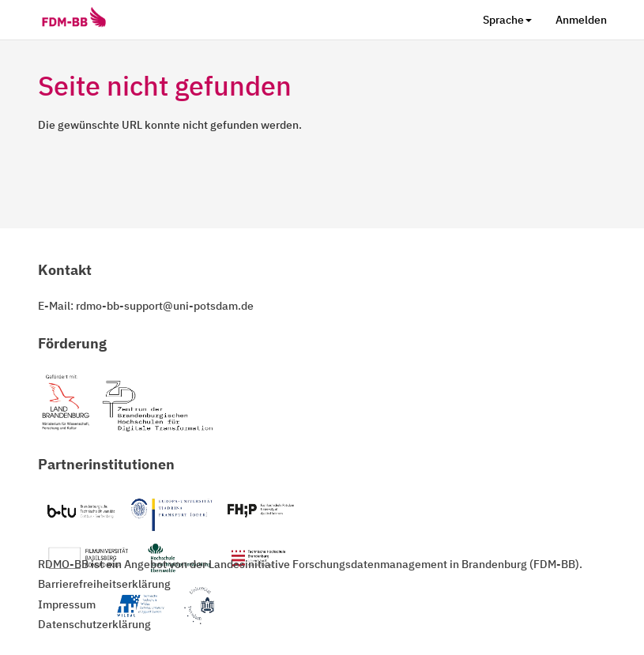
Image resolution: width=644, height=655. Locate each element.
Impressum (67, 604)
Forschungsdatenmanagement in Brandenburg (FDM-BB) (436, 564)
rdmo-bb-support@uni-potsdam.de (165, 306)
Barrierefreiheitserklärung (104, 584)
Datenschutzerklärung (94, 624)
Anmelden (581, 20)
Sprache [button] (507, 20)
